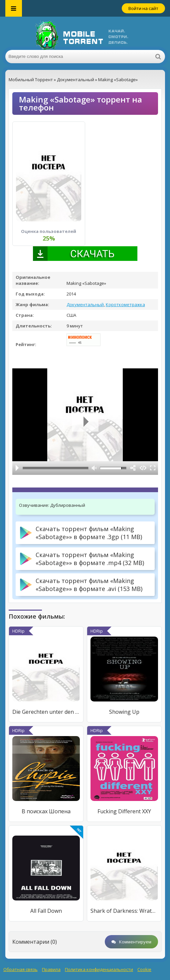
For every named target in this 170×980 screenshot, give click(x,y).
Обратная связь (20, 969)
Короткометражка (125, 304)
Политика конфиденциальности (99, 969)
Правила (51, 969)
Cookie (144, 969)
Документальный (85, 304)
